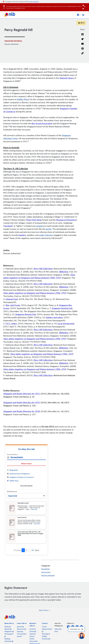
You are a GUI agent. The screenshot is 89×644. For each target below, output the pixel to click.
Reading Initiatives (9, 640)
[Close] (86, 5)
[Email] (83, 45)
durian (49, 229)
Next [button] (37, 550)
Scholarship (46, 639)
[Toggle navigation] (83, 15)
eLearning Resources (21, 628)
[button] (79, 15)
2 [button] (26, 550)
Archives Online (33, 630)
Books (8, 627)
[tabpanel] (26, 478)
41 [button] (33, 550)
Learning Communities (22, 633)
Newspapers (9, 635)
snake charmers (46, 235)
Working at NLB (46, 635)
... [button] (29, 550)
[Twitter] (83, 40)
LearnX (19, 636)
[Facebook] (82, 36)
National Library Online (33, 636)
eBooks (8, 629)
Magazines (9, 631)
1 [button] (23, 550)
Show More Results (26, 486)
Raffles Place (23, 99)
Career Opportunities (47, 629)
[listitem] (9, 624)
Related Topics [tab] (26, 464)
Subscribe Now (58, 630)
